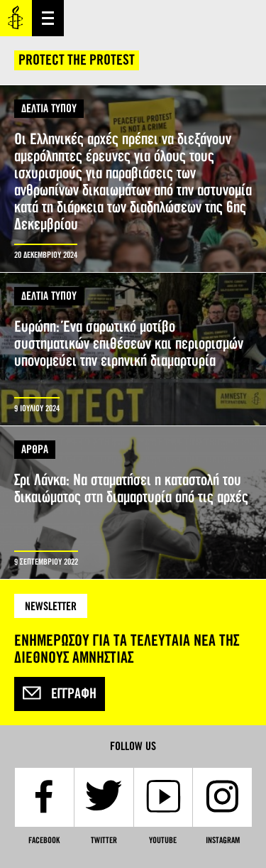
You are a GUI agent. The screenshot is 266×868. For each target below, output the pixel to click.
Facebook (44, 840)
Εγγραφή (60, 694)
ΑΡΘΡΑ (35, 449)
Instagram (223, 840)
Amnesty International (16, 18)
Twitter (104, 840)
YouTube (163, 840)
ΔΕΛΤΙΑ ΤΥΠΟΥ (49, 108)
